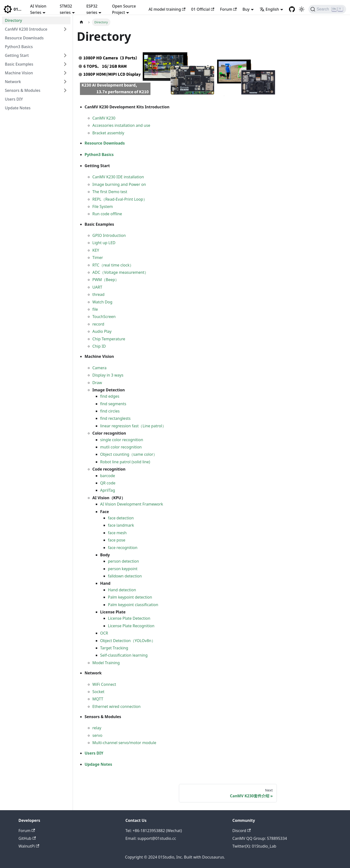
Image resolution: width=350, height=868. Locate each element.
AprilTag (108, 490)
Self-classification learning (124, 655)
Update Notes (18, 108)
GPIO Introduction (109, 235)
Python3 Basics (19, 47)
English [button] (269, 9)
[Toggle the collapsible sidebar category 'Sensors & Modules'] (65, 90)
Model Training (106, 663)
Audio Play (102, 331)
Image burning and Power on (119, 184)
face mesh (117, 533)
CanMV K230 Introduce (26, 29)
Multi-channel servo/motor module (124, 743)
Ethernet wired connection (116, 706)
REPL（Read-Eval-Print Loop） (120, 199)
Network (13, 82)
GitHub (27, 838)
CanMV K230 (104, 118)
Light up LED (104, 243)
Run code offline (107, 214)
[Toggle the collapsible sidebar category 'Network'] (65, 82)
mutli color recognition (121, 447)
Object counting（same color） (129, 454)
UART (97, 287)
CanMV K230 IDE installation (118, 177)
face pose (117, 540)
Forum (228, 9)
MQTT (98, 699)
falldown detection (125, 576)
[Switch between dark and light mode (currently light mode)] (302, 9)
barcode (108, 476)
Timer (98, 258)
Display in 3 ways (108, 375)
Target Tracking (114, 648)
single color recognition (122, 440)
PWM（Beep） (106, 280)
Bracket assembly (108, 133)
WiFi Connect (104, 684)
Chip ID (99, 346)
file (95, 309)
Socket (98, 692)
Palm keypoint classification (133, 605)
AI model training (167, 9)
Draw (97, 383)
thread (98, 294)
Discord (241, 831)
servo (97, 735)
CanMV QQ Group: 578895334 (260, 838)
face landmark (121, 525)
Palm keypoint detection (130, 597)
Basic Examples (19, 64)
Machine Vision (19, 73)
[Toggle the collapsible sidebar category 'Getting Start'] (65, 55)
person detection (123, 561)
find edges (110, 396)
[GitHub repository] (292, 9)
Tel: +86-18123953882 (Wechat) (154, 831)
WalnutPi (29, 846)
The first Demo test (110, 192)
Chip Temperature (109, 339)
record (98, 324)
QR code (108, 483)
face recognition (123, 548)
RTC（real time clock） (113, 265)
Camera (99, 368)
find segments (113, 404)
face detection (121, 518)
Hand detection (122, 590)
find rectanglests (115, 418)
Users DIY (14, 99)
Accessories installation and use (121, 125)
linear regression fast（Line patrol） (133, 426)
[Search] (327, 9)
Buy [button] (246, 9)
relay (97, 728)
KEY (96, 250)
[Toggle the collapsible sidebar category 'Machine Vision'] (65, 73)
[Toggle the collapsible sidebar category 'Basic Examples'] (65, 64)
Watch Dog (102, 302)
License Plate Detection (129, 618)
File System (103, 206)
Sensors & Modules (23, 90)
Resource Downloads (24, 38)
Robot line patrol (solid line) (125, 462)
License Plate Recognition (131, 626)
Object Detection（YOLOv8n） (128, 641)
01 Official (203, 9)
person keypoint (123, 569)
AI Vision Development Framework (132, 504)
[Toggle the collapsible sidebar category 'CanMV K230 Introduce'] (65, 29)
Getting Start (17, 55)
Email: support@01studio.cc (151, 838)
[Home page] (81, 22)
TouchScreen (104, 317)
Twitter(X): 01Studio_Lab (254, 846)
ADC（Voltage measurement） (120, 272)
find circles (110, 411)
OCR (104, 633)
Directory (13, 20)
